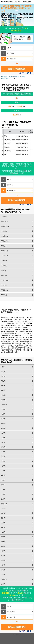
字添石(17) (5, 256)
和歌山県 (4, 504)
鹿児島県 (4, 579)
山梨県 (3, 433)
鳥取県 (3, 508)
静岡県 (3, 475)
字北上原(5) (5, 241)
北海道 (3, 367)
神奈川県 (4, 405)
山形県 (3, 390)
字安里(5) (4, 217)
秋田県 (3, 386)
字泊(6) (4, 270)
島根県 (3, 513)
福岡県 (3, 551)
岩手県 (3, 376)
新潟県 (3, 442)
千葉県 (3, 409)
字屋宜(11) (4, 290)
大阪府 (3, 480)
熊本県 (3, 565)
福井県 (3, 457)
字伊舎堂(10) (5, 226)
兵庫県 (3, 490)
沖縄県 (3, 584)
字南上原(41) (5, 280)
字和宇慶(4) (5, 295)
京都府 (3, 485)
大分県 (3, 570)
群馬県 (3, 428)
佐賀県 (3, 556)
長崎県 (3, 560)
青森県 (3, 372)
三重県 (3, 471)
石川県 (3, 452)
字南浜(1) (4, 285)
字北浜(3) (4, 246)
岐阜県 (3, 466)
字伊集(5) (4, 231)
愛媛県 (3, 542)
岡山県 (3, 518)
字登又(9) (4, 275)
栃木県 (3, 423)
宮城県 (3, 381)
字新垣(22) (5, 221)
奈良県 (3, 494)
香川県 (3, 537)
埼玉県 (3, 414)
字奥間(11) (4, 236)
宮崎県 (3, 575)
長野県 (3, 438)
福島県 (3, 395)
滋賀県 (3, 499)
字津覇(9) (4, 261)
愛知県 (3, 461)
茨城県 (3, 419)
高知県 (3, 546)
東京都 (3, 400)
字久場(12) (5, 251)
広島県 (3, 523)
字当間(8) (4, 266)
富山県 (3, 447)
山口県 (3, 527)
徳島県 (3, 532)
